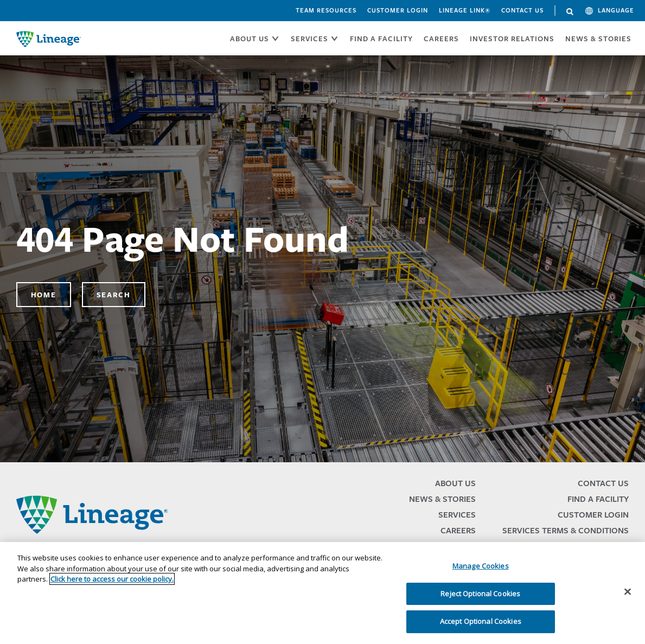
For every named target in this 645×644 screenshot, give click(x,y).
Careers (458, 530)
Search (570, 12)
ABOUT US (250, 39)
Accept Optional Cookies (481, 621)
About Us (455, 483)
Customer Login (398, 10)
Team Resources (326, 10)
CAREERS (441, 39)
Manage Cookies (481, 566)
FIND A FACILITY (381, 39)
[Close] (628, 592)
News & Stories (598, 39)
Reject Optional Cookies (480, 594)
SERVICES (309, 39)
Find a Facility (598, 499)
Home (44, 295)
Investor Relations (512, 39)
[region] (322, 593)
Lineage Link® (465, 10)
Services (457, 515)
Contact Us (522, 10)
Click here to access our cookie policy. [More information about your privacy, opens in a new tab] (112, 579)
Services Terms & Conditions (566, 530)
